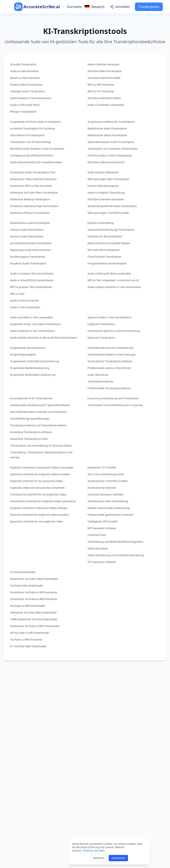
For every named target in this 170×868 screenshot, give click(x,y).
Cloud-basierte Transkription (105, 257)
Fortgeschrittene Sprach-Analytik (107, 263)
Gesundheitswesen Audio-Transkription (111, 142)
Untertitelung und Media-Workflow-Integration (116, 542)
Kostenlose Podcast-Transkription (30, 213)
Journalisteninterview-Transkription (31, 243)
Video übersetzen (98, 548)
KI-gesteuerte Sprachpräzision (28, 348)
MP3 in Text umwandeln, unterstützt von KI (113, 280)
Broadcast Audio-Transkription (28, 263)
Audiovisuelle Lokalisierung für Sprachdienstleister (40, 405)
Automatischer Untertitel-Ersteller (108, 481)
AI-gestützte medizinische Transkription (111, 122)
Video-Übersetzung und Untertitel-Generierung (116, 555)
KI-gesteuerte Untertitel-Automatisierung (35, 361)
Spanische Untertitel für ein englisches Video (37, 521)
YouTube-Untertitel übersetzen (106, 199)
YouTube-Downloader (23, 572)
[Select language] (95, 7)
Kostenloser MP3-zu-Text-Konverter (31, 186)
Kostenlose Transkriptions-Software (31, 432)
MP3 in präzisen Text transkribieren (31, 287)
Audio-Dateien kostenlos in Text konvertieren (114, 287)
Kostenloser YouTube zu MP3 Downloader (35, 626)
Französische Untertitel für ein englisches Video (38, 495)
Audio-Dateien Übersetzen (103, 172)
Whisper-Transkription (23, 112)
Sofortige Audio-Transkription (28, 91)
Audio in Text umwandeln (25, 307)
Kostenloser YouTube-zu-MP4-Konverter (34, 592)
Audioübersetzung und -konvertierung (111, 348)
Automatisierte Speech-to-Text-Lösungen (112, 355)
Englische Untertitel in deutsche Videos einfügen (39, 508)
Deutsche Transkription (101, 338)
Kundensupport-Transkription (28, 257)
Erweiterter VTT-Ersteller (102, 468)
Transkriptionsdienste (101, 382)
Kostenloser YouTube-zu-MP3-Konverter (34, 599)
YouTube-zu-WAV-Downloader (28, 606)
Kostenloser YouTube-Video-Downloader (34, 579)
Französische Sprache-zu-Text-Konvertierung (114, 331)
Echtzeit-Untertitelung (101, 223)
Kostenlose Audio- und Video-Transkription (35, 324)
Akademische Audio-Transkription (30, 223)
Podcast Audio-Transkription (27, 230)
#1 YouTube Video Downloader (28, 646)
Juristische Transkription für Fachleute (33, 129)
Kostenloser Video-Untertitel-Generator (33, 179)
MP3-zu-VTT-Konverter (101, 91)
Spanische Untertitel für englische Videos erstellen (40, 474)
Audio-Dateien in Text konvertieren (31, 98)
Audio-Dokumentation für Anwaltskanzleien (36, 162)
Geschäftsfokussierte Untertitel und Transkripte (38, 412)
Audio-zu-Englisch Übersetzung (106, 193)
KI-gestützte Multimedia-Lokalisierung (33, 375)
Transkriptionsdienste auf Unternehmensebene (38, 425)
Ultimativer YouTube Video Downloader (33, 613)
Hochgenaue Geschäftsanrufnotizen (32, 155)
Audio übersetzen (98, 375)
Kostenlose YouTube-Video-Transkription (34, 193)
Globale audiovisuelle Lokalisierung (109, 508)
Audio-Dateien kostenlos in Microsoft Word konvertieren (44, 338)
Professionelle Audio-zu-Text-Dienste (109, 368)
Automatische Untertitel (102, 488)
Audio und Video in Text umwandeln (32, 317)
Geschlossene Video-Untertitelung (108, 501)
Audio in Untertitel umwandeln (106, 105)
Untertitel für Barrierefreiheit (105, 236)
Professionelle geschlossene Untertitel (110, 515)
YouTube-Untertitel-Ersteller (104, 78)
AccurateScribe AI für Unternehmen (31, 398)
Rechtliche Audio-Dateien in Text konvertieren (37, 149)
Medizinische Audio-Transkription (107, 129)
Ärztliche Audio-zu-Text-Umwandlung (110, 155)
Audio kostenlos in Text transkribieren (33, 331)
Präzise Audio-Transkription (26, 85)
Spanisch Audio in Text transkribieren (110, 317)
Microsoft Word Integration (104, 250)
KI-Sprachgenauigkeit (23, 355)
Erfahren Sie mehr (94, 851)
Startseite (74, 7)
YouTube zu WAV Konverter (26, 640)
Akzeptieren (118, 858)
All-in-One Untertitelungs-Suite (106, 474)
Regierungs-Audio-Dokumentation (31, 250)
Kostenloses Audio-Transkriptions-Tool (33, 172)
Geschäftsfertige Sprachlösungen (30, 419)
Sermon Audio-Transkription (27, 236)
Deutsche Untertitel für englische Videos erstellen (40, 515)
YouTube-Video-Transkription (105, 71)
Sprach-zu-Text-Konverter (25, 78)
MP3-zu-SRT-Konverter (101, 85)
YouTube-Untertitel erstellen (104, 98)
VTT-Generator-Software (102, 562)
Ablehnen (99, 858)
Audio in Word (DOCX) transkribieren (32, 280)
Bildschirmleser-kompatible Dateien (109, 243)
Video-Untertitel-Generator (104, 64)
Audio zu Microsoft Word (25, 105)
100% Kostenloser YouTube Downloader (34, 619)
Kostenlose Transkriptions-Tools (29, 439)
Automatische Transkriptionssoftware (110, 361)
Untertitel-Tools (97, 535)
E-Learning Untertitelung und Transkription (113, 398)
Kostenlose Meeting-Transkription (30, 199)
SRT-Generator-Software (102, 528)
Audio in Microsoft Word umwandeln (109, 274)
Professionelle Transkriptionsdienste (109, 388)
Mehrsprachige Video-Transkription (109, 179)
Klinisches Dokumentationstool (106, 162)
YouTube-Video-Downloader (27, 586)
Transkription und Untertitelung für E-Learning (115, 405)
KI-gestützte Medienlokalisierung (30, 368)
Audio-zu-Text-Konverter (24, 71)
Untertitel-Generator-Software (105, 495)
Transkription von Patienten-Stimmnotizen (113, 149)
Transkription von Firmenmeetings (31, 142)
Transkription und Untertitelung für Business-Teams (41, 446)
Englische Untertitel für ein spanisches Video (37, 481)
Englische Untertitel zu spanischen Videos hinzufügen (42, 468)
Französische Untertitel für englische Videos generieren (43, 501)
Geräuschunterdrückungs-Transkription (111, 230)
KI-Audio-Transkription (23, 64)
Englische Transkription (101, 324)
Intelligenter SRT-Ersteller (103, 521)
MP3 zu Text (17, 294)
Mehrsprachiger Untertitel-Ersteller (108, 213)
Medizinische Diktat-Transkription (107, 135)
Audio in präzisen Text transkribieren (32, 274)
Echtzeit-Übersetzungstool (103, 186)
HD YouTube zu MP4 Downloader (30, 633)
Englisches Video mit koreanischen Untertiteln (37, 488)
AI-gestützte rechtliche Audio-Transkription (36, 122)
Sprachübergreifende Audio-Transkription (112, 206)
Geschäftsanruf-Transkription (27, 135)
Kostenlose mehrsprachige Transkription (34, 206)
